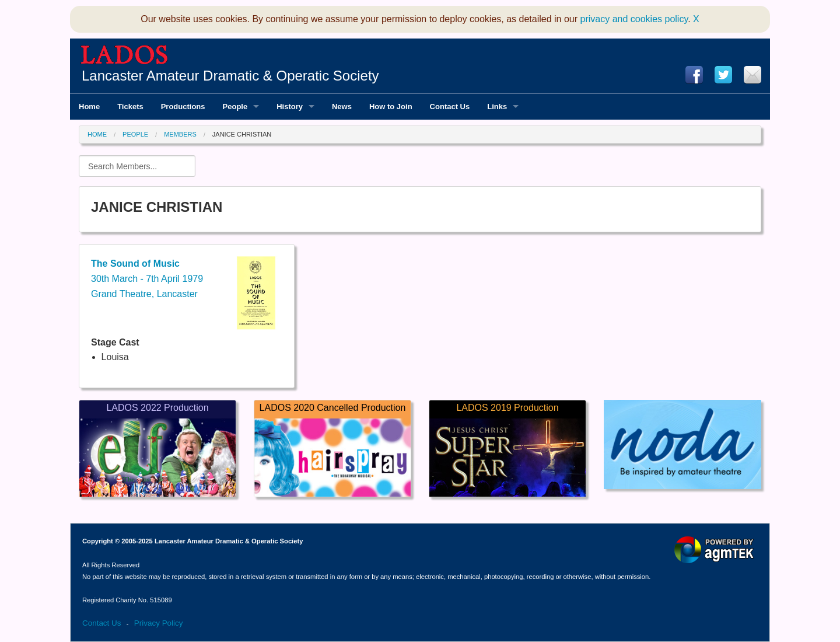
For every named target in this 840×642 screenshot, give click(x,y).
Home (97, 134)
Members (180, 134)
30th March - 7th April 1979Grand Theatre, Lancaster (147, 278)
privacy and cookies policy (634, 19)
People (135, 134)
